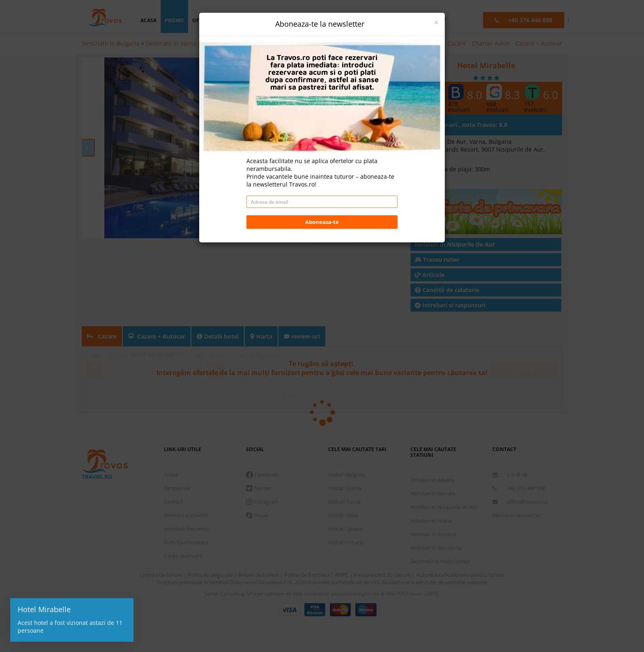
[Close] (436, 22)
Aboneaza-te (322, 222)
